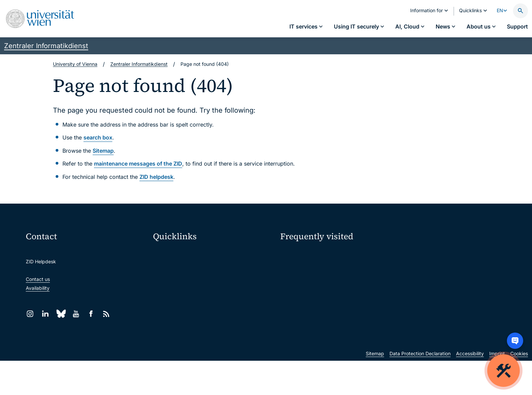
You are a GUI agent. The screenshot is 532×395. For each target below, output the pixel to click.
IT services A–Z (297, 254)
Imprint (497, 388)
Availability (38, 288)
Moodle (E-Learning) (180, 253)
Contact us (38, 279)
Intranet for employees (183, 310)
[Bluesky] (61, 314)
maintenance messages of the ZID (138, 164)
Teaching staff (420, 290)
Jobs (410, 267)
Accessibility (470, 388)
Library (165, 324)
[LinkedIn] (45, 314)
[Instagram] (30, 314)
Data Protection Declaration (420, 388)
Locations (291, 278)
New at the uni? (308, 324)
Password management (306, 267)
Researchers (294, 302)
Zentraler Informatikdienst (46, 46)
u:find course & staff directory (190, 295)
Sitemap (103, 151)
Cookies (519, 388)
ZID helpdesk (156, 177)
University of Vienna (75, 64)
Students (290, 290)
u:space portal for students (187, 281)
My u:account (419, 254)
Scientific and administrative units (195, 338)
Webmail (167, 267)
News (410, 278)
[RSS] (106, 314)
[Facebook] (91, 314)
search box (98, 137)
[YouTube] (76, 314)
